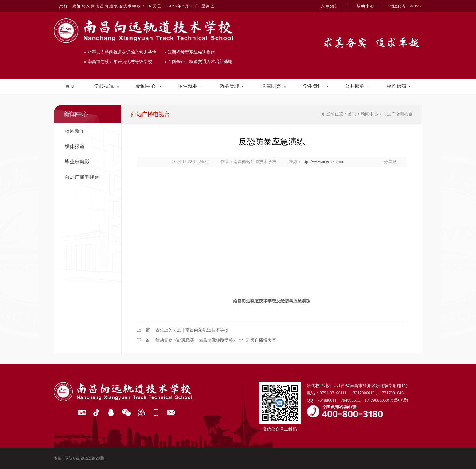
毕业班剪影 (77, 162)
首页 (70, 86)
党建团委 (274, 86)
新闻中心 (149, 86)
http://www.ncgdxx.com (322, 162)
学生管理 (316, 86)
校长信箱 (399, 86)
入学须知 (330, 6)
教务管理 (232, 86)
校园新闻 (75, 131)
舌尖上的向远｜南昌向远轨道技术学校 (192, 330)
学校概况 (107, 86)
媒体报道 (75, 146)
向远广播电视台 (82, 177)
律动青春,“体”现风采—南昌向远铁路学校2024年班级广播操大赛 (216, 340)
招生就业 (190, 86)
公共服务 (357, 86)
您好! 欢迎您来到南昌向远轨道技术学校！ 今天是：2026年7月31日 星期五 (137, 6)
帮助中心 (366, 6)
